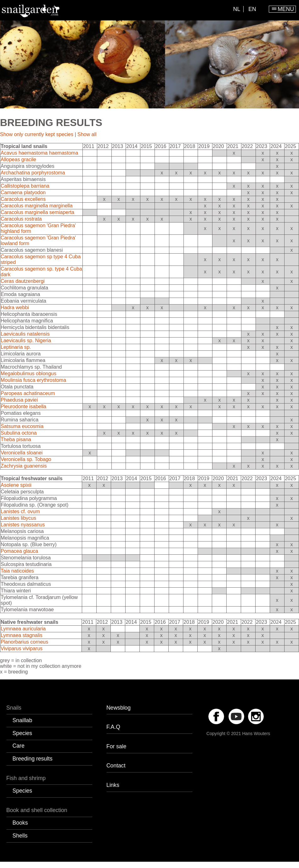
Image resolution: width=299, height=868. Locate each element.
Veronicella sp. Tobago (26, 459)
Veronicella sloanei (22, 453)
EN (252, 9)
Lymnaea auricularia (23, 629)
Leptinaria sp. (16, 347)
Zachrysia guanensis (24, 466)
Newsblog (118, 708)
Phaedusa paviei (19, 400)
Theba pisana (16, 439)
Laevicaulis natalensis (25, 334)
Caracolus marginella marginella (37, 206)
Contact (116, 766)
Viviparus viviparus (22, 648)
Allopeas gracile (18, 159)
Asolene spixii (16, 485)
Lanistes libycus (18, 518)
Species (23, 733)
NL (237, 9)
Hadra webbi (15, 308)
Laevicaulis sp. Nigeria (26, 341)
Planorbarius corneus (24, 642)
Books (20, 823)
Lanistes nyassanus (23, 525)
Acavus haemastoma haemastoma (39, 153)
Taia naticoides (17, 571)
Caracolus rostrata (21, 219)
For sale (116, 746)
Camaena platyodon (23, 192)
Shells (20, 836)
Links (113, 785)
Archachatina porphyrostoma (33, 173)
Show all (87, 134)
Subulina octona (19, 433)
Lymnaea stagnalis (22, 635)
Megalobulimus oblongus (28, 374)
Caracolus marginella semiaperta (37, 212)
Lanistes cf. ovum (20, 511)
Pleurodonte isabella (23, 407)
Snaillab (23, 720)
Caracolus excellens (23, 199)
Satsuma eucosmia (22, 426)
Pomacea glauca (19, 551)
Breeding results (33, 759)
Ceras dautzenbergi (23, 281)
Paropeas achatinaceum (28, 393)
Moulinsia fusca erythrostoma (33, 380)
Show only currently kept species (37, 134)
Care (19, 746)
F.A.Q (113, 727)
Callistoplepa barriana (25, 186)
